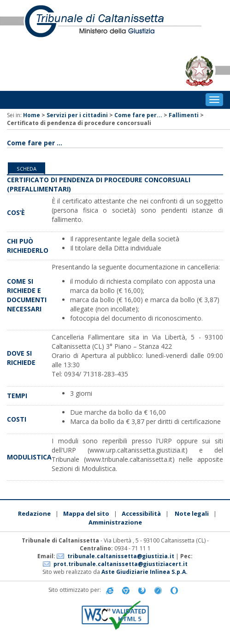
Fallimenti (184, 115)
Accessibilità (141, 513)
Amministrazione (115, 522)
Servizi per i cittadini (77, 115)
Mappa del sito (86, 513)
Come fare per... (138, 115)
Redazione (34, 513)
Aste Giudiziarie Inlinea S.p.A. (144, 572)
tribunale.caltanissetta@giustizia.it (121, 556)
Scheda (27, 169)
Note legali (192, 513)
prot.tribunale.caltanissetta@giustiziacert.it (121, 564)
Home (32, 115)
